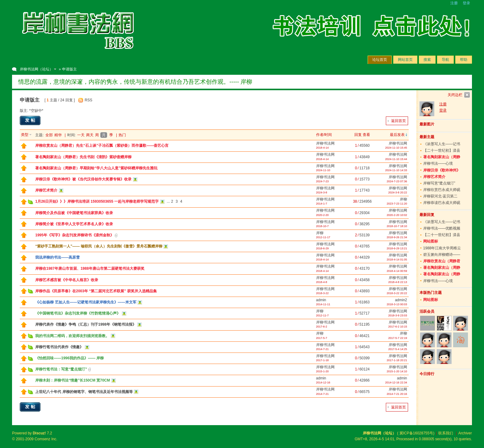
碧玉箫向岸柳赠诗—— (442, 255)
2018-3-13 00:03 (397, 304)
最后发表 (397, 135)
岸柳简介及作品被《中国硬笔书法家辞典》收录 (74, 213)
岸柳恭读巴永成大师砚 (442, 203)
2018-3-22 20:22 (397, 293)
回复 (358, 135)
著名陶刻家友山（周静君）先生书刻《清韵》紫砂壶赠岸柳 (83, 157)
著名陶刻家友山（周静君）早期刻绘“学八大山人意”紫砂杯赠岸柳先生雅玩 (96, 168)
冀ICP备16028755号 (416, 433)
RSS (88, 100)
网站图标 (431, 241)
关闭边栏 (455, 95)
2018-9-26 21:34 (397, 237)
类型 (25, 135)
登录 (466, 3)
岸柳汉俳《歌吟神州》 (442, 170)
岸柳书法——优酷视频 (442, 228)
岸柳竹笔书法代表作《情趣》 (59, 347)
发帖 (31, 120)
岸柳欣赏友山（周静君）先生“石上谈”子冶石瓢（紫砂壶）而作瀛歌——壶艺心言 (102, 146)
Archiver (465, 433)
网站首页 (405, 60)
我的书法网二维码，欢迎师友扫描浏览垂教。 (72, 336)
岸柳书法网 (325, 143)
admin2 (401, 300)
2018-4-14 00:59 (397, 271)
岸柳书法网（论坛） (36, 69)
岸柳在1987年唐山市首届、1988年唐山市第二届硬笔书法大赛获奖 (90, 268)
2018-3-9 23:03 (398, 315)
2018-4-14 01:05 (397, 260)
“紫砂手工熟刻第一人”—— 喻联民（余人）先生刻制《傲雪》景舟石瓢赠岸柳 (99, 246)
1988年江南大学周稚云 (442, 248)
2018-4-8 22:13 (398, 282)
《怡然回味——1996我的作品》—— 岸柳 (69, 358)
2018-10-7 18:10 (397, 226)
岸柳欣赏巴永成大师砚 (442, 190)
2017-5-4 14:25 (398, 349)
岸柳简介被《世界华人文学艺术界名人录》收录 (74, 224)
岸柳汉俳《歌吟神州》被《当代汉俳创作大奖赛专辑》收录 (83, 179)
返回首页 (398, 121)
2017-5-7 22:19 (398, 338)
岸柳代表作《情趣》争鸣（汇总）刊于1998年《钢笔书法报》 (86, 324)
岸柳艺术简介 (46, 190)
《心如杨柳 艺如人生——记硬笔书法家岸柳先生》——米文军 (86, 302)
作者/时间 (324, 135)
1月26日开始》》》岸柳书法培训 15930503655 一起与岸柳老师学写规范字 (97, 201)
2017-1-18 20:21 (397, 360)
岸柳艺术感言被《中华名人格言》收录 (67, 280)
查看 (366, 135)
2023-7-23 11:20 (397, 204)
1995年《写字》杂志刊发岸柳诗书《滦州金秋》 (75, 235)
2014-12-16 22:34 (396, 382)
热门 (122, 135)
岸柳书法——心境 (438, 163)
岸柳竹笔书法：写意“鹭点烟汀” (61, 369)
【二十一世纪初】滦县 (442, 150)
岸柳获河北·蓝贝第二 (440, 196)
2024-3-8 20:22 (398, 192)
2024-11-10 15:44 (396, 159)
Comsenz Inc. (46, 439)
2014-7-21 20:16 (397, 394)
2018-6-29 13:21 (397, 248)
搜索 (427, 60)
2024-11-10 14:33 (396, 170)
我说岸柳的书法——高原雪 (57, 257)
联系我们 (446, 433)
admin (321, 300)
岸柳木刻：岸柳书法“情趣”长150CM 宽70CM (73, 380)
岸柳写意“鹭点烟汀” (439, 183)
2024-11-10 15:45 (396, 148)
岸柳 (403, 199)
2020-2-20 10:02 (397, 215)
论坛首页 (380, 60)
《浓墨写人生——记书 (442, 144)
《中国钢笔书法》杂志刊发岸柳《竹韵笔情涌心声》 (78, 313)
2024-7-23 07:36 (397, 181)
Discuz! (39, 433)
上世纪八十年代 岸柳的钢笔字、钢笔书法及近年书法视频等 (84, 392)
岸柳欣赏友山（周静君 (442, 261)
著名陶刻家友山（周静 (442, 157)
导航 (445, 60)
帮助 (464, 60)
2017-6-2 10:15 (398, 327)
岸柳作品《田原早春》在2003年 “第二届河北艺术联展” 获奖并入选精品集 (96, 291)
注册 (454, 3)
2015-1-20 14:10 (397, 371)
